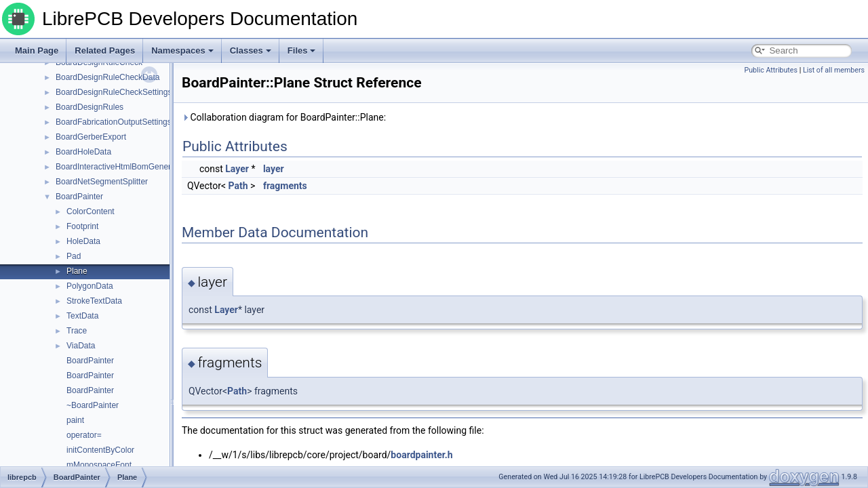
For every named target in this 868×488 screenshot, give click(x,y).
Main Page (37, 50)
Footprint (82, 226)
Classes (251, 50)
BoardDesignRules (90, 107)
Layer (237, 169)
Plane (77, 271)
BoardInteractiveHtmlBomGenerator (120, 167)
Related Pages (105, 50)
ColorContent (91, 211)
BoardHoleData (83, 152)
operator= (84, 435)
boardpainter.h (421, 455)
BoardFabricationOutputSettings (114, 122)
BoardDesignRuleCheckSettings (114, 92)
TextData (82, 316)
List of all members (834, 70)
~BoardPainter (93, 405)
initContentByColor (100, 450)
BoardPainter (79, 197)
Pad (74, 256)
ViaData (81, 346)
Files (302, 50)
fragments (285, 186)
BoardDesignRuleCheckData (107, 77)
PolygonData (90, 286)
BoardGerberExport (91, 137)
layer (274, 169)
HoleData (83, 241)
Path (238, 186)
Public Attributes (771, 70)
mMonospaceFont (99, 465)
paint (75, 420)
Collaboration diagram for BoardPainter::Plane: (284, 117)
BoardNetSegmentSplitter (102, 182)
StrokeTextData (94, 301)
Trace (77, 331)
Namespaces (182, 50)
